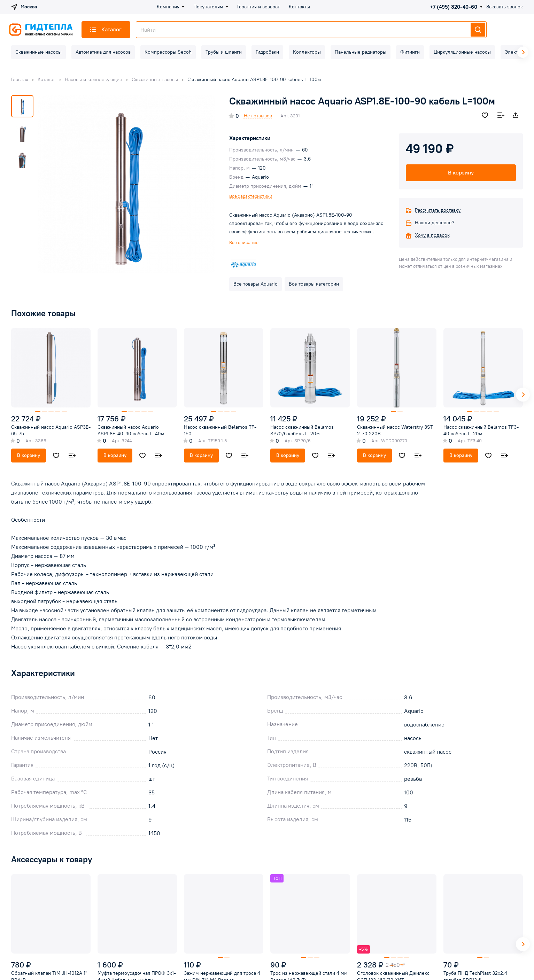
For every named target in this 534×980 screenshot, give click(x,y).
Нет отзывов (258, 116)
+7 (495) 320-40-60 (454, 7)
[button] (523, 395)
